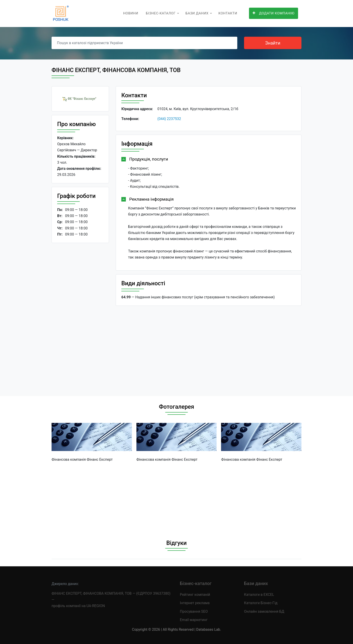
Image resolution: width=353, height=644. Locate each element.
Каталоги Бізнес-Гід (261, 603)
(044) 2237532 (169, 119)
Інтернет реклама (195, 603)
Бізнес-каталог (161, 13)
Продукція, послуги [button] (149, 159)
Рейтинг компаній (195, 595)
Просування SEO (194, 611)
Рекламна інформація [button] (151, 199)
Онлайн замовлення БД (264, 611)
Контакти (228, 13)
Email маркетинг (194, 620)
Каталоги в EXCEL (259, 595)
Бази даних (197, 13)
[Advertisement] (80, 316)
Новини (131, 13)
